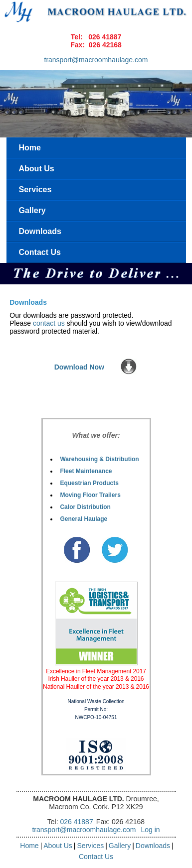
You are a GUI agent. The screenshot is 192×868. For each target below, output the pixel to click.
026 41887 (105, 37)
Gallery (32, 210)
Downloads (40, 231)
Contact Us (40, 252)
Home (30, 148)
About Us (37, 169)
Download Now (79, 367)
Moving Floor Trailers (90, 495)
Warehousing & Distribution (99, 459)
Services (35, 189)
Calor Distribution (85, 507)
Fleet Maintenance (86, 471)
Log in (150, 830)
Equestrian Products (89, 483)
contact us (49, 323)
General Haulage (84, 519)
